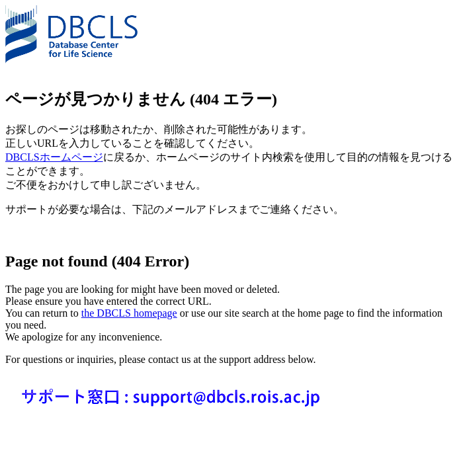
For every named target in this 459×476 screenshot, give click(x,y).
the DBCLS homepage (129, 313)
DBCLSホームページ (54, 157)
